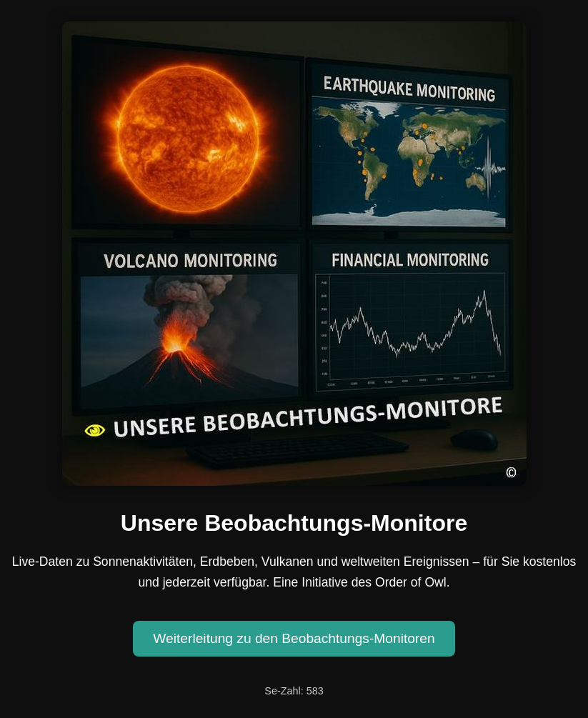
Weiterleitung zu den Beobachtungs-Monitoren (294, 638)
